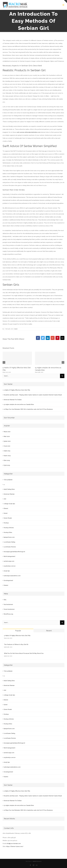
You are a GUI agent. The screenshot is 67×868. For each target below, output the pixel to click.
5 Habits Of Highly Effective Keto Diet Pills (17, 390)
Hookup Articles (9, 528)
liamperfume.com (9, 537)
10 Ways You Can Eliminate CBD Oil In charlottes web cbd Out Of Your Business (28, 409)
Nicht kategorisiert (9, 556)
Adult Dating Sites (9, 489)
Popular (18, 631)
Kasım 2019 (7, 456)
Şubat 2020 (7, 441)
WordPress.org (8, 614)
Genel (16, 329)
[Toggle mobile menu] (63, 5)
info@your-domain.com (14, 844)
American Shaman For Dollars (13, 400)
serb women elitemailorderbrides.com (29, 132)
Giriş (5, 600)
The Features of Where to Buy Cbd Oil (16, 644)
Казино (6, 585)
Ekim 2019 (7, 460)
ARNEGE (35, 861)
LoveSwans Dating (9, 542)
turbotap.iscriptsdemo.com (12, 576)
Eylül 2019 (7, 465)
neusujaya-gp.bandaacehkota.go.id (14, 552)
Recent (49, 631)
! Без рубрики (8, 480)
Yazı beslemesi (8, 604)
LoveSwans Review (10, 547)
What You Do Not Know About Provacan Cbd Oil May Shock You (24, 653)
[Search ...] (31, 376)
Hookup (6, 523)
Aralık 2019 (7, 451)
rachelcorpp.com (9, 561)
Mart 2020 (7, 436)
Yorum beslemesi (9, 609)
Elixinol (6, 508)
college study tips (9, 504)
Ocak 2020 (7, 446)
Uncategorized (8, 580)
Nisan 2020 (7, 432)
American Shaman (9, 494)
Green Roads (8, 518)
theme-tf (39, 861)
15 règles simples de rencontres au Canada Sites (19, 404)
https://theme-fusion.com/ (15, 846)
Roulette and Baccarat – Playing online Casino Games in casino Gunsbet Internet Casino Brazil (33, 395)
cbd (5, 499)
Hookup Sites (8, 532)
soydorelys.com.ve (10, 566)
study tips (7, 571)
